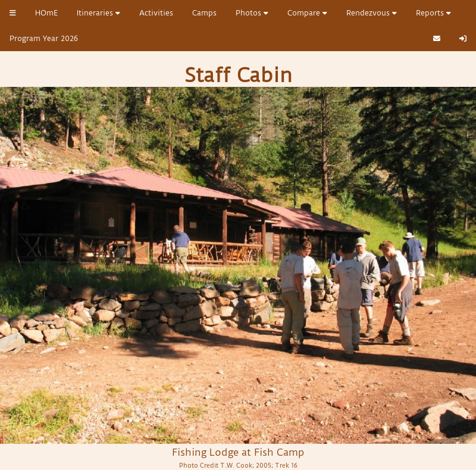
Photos (252, 13)
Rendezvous (372, 13)
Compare (307, 13)
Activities (156, 13)
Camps (204, 13)
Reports (433, 13)
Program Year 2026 (44, 38)
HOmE (46, 13)
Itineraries (98, 13)
